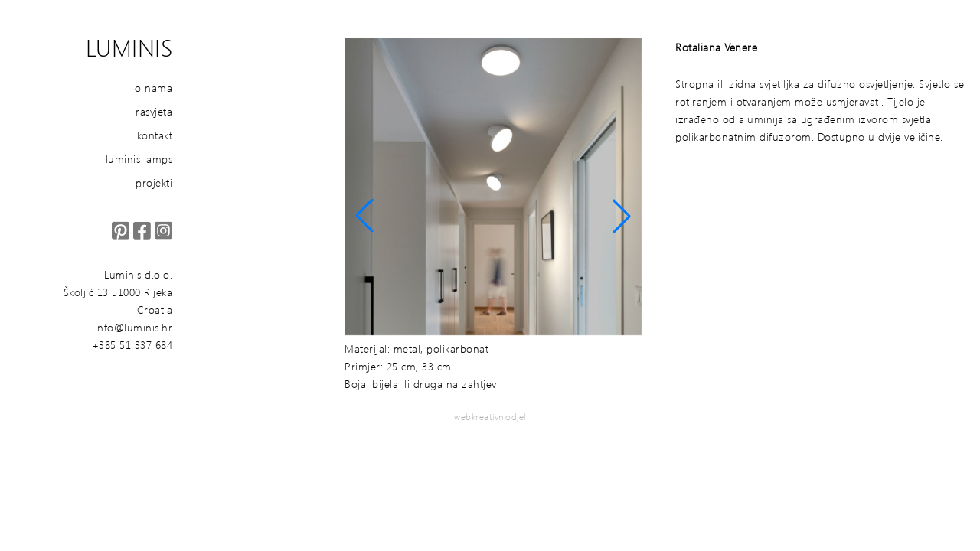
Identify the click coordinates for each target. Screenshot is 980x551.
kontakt (155, 135)
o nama (154, 88)
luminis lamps (139, 159)
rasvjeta (154, 111)
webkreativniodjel (490, 417)
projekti (154, 183)
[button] (364, 216)
